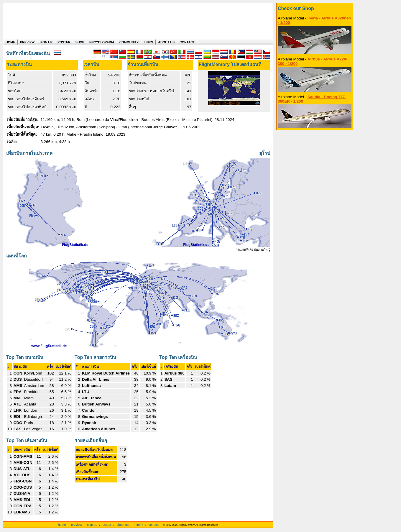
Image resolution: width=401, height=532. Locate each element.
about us (123, 525)
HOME (10, 42)
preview (77, 525)
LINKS (148, 42)
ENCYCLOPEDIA (102, 42)
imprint (139, 525)
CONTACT (187, 42)
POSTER (64, 42)
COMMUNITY (129, 42)
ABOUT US (166, 42)
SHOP (80, 42)
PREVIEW (27, 42)
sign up (92, 525)
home (62, 525)
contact (154, 525)
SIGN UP (46, 42)
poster (107, 525)
